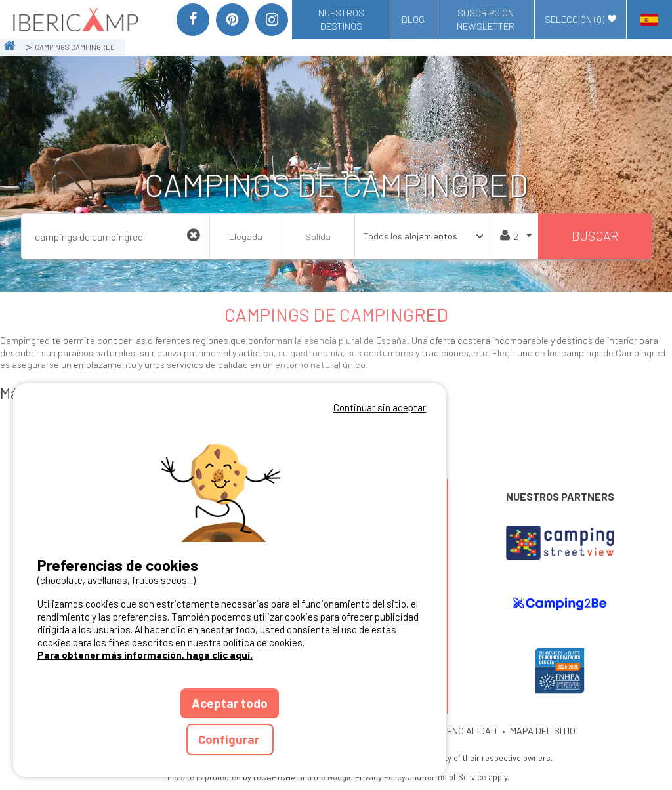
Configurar (230, 739)
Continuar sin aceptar (380, 407)
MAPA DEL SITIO (543, 731)
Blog (413, 19)
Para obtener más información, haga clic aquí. (145, 655)
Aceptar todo (230, 703)
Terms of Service (455, 777)
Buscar (595, 236)
